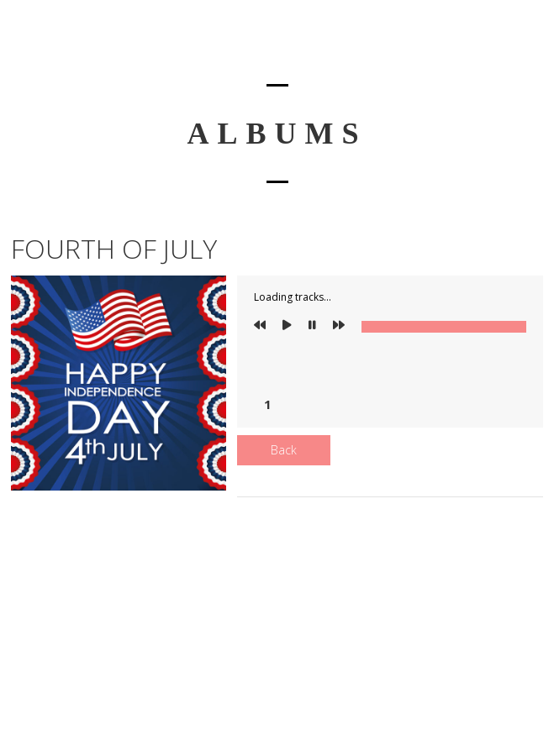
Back (284, 450)
